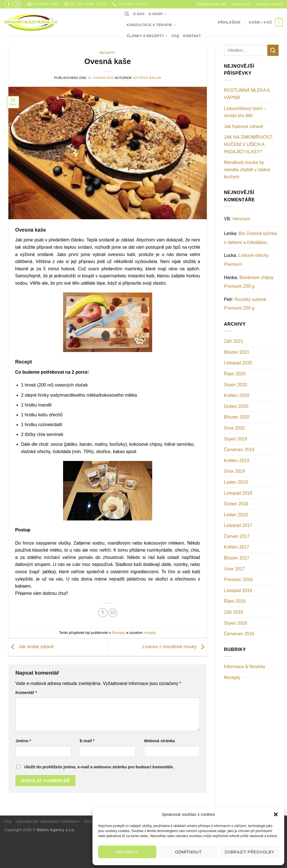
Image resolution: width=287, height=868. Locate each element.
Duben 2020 (236, 406)
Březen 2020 (237, 417)
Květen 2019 (237, 461)
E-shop (158, 14)
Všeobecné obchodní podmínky (48, 822)
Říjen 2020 (235, 374)
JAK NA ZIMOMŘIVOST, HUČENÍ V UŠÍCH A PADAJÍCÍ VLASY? (248, 144)
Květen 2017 (237, 547)
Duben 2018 (236, 504)
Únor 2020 (234, 428)
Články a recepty (147, 36)
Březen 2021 (237, 352)
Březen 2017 (237, 558)
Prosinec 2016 (238, 580)
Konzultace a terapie (151, 25)
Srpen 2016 (236, 623)
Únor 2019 (234, 471)
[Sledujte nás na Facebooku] (9, 4)
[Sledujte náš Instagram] (18, 4)
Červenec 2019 (239, 450)
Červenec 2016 (239, 634)
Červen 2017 (237, 536)
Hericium (241, 219)
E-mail (87, 741)
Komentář (26, 693)
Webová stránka (159, 741)
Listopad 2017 (238, 525)
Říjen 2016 (235, 601)
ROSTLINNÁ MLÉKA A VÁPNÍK (247, 94)
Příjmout (127, 852)
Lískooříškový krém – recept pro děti (245, 112)
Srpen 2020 (236, 385)
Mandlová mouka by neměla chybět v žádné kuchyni (247, 170)
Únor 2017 (234, 569)
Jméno (23, 741)
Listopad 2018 (238, 493)
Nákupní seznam (269, 4)
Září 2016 (233, 612)
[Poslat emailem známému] (113, 613)
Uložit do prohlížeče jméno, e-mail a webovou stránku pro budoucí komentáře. (99, 767)
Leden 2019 (236, 482)
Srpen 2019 (236, 439)
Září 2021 (233, 341)
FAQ (175, 36)
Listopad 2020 (238, 363)
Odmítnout (188, 852)
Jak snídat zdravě (31, 647)
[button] (276, 814)
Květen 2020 (237, 395)
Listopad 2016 (238, 591)
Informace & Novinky (245, 667)
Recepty (108, 53)
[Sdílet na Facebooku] (103, 613)
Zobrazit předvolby (249, 852)
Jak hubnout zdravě (244, 126)
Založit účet (240, 4)
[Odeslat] (273, 50)
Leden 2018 (236, 515)
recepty (150, 633)
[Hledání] (127, 14)
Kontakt (192, 36)
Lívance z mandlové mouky (175, 647)
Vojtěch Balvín (147, 78)
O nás (139, 14)
